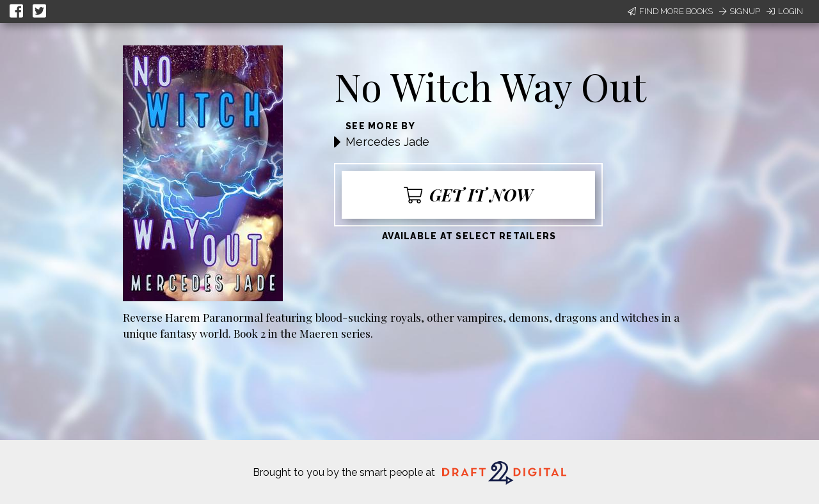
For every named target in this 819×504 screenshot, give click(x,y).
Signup (740, 11)
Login (785, 11)
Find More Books (670, 11)
